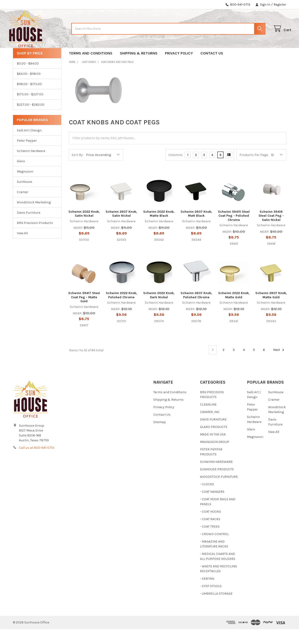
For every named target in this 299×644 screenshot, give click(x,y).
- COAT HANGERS (212, 507)
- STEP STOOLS (211, 601)
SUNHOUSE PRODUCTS (217, 484)
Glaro (21, 176)
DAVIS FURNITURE (213, 434)
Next (279, 365)
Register (280, 5)
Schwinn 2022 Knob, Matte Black (159, 229)
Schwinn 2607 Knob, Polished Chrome (196, 310)
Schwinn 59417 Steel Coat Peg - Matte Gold (84, 312)
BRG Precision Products (35, 238)
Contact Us (212, 68)
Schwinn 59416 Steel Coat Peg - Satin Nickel (271, 231)
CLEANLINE (208, 419)
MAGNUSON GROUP (215, 457)
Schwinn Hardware (31, 166)
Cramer (23, 207)
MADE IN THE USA (213, 449)
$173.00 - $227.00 (30, 109)
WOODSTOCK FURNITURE (219, 492)
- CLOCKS (207, 499)
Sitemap (160, 437)
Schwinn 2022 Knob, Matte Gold (234, 310)
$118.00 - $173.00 (29, 99)
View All (22, 248)
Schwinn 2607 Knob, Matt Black (196, 229)
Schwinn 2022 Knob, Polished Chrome (121, 310)
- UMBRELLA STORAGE (216, 609)
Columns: (176, 170)
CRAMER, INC (210, 427)
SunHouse (24, 197)
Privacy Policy (179, 68)
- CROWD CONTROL (214, 549)
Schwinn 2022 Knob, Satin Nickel (84, 229)
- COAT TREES (210, 541)
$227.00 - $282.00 (31, 120)
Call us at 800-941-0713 (37, 463)
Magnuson (25, 186)
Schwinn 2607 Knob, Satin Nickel (121, 229)
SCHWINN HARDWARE (216, 477)
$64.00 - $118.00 (29, 89)
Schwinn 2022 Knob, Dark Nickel (159, 310)
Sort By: (78, 170)
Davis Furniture (28, 228)
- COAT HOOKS (210, 527)
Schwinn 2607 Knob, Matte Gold (271, 310)
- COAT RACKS (210, 534)
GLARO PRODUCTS (214, 442)
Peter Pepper (27, 156)
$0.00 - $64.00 (28, 78)
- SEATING (207, 594)
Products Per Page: (254, 170)
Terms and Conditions (91, 68)
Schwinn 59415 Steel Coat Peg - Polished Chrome (234, 231)
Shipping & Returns (139, 68)
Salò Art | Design (29, 145)
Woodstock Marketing (34, 217)
